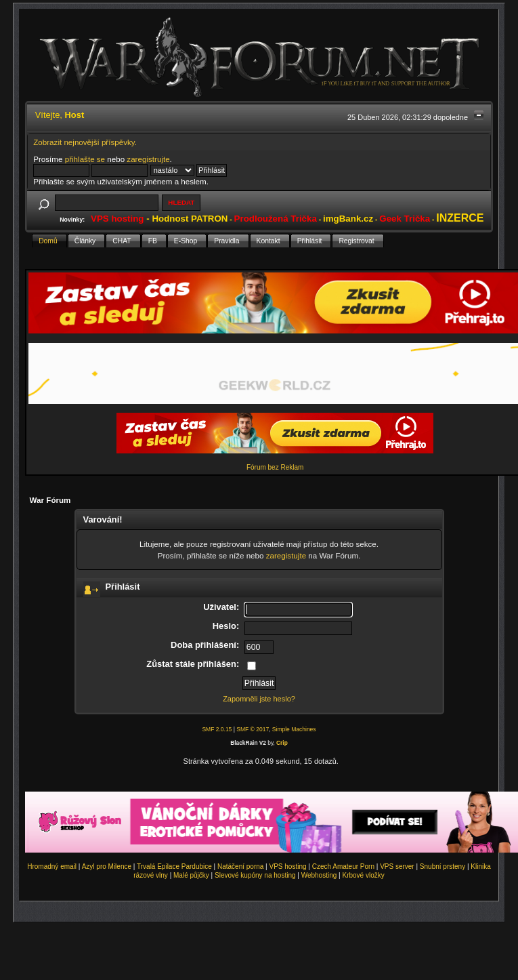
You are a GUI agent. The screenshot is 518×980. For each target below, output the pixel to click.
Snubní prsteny (443, 866)
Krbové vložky (363, 875)
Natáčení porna (240, 866)
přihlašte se (85, 159)
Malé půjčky (191, 875)
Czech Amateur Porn (343, 866)
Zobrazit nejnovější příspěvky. (85, 142)
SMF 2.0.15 (217, 729)
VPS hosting (288, 866)
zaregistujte (286, 555)
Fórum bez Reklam (275, 467)
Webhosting (319, 875)
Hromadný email (52, 866)
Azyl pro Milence (107, 866)
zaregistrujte (148, 159)
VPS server (397, 866)
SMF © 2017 (253, 729)
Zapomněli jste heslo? (259, 699)
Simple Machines (294, 729)
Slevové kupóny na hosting (255, 875)
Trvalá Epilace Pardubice (174, 866)
